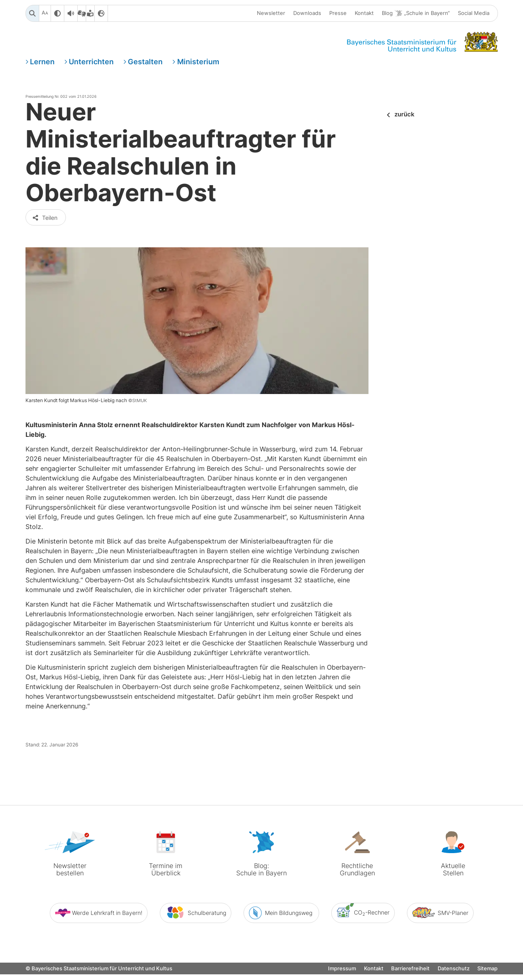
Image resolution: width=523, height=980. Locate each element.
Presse (338, 13)
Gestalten (145, 62)
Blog (416, 14)
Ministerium (198, 62)
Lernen (42, 62)
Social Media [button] (474, 13)
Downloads (307, 13)
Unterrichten (91, 62)
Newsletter (271, 13)
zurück (404, 115)
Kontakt (364, 13)
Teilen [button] (45, 224)
